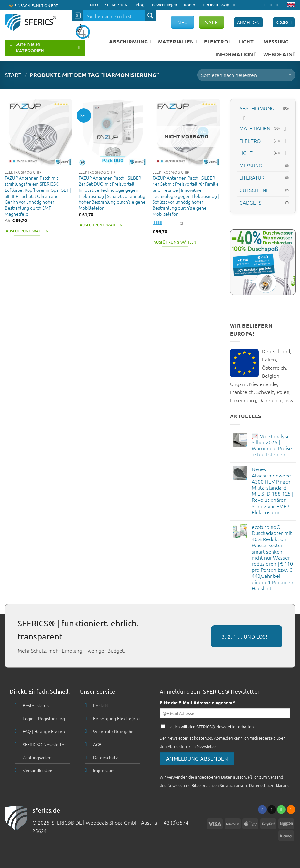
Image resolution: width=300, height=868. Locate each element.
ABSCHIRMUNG (130, 41)
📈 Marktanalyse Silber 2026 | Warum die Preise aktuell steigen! (272, 445)
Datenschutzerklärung (269, 785)
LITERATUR (252, 177)
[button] (284, 23)
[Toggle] (245, 118)
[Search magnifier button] (150, 15)
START (13, 75)
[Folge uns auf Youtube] (279, 5)
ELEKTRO (218, 41)
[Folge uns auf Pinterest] (266, 5)
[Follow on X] (248, 5)
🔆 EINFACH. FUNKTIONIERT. (34, 5)
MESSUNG (278, 41)
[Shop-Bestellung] (246, 75)
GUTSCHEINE (254, 190)
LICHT (247, 41)
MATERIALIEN (178, 41)
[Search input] (114, 15)
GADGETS (250, 202)
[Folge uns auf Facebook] (235, 5)
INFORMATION (236, 54)
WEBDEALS (279, 54)
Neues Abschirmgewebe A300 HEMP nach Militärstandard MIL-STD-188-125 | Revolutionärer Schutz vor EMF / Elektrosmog (272, 491)
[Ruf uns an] (260, 5)
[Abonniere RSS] (272, 5)
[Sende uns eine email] (254, 5)
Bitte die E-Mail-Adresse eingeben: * (197, 702)
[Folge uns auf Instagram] (241, 5)
